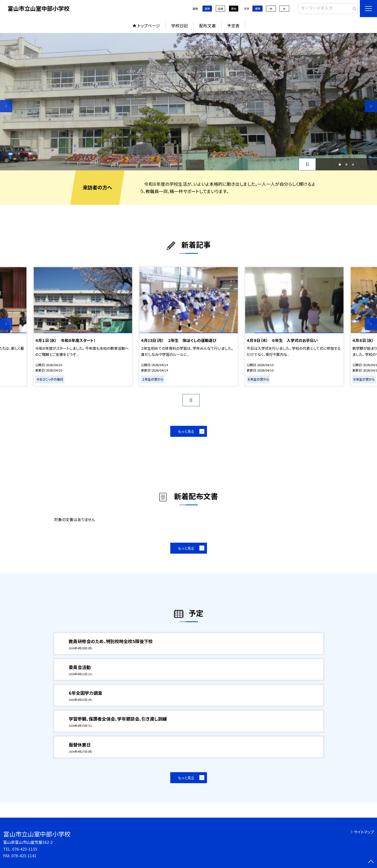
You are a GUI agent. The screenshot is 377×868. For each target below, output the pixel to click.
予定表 (233, 26)
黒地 (234, 9)
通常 (207, 9)
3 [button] (353, 164)
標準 (258, 9)
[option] (188, 102)
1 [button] (340, 164)
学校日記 (180, 26)
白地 (220, 9)
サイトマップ (364, 832)
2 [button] (347, 164)
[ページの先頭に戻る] (371, 862)
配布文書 (207, 26)
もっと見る (186, 431)
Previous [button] (6, 106)
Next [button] (371, 106)
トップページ (149, 26)
